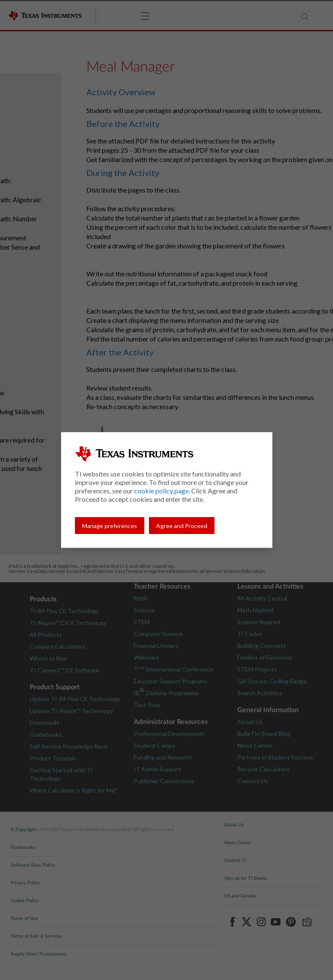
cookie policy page (161, 491)
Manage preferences (110, 526)
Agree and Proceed (182, 526)
